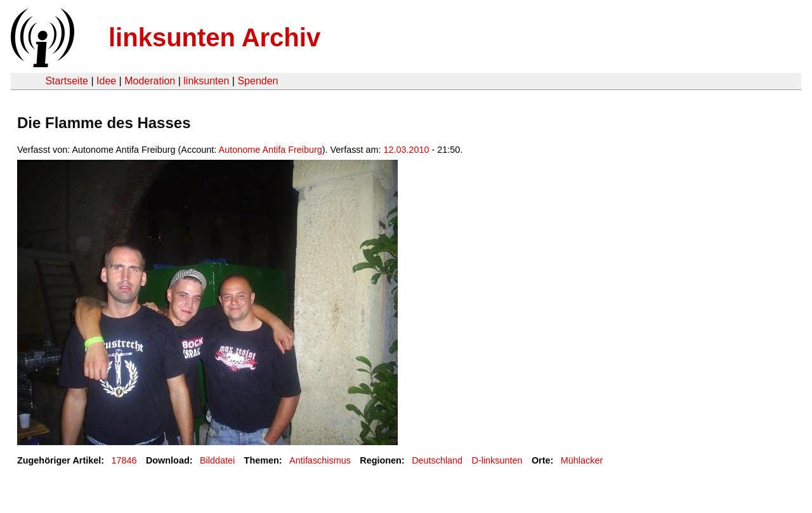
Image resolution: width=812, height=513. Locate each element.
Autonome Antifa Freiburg (271, 150)
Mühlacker (582, 460)
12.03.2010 (407, 150)
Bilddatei (217, 460)
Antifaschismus (320, 460)
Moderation (150, 81)
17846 (124, 460)
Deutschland (437, 460)
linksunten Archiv (214, 37)
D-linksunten (497, 460)
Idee (106, 81)
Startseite (67, 81)
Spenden (258, 81)
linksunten (206, 81)
